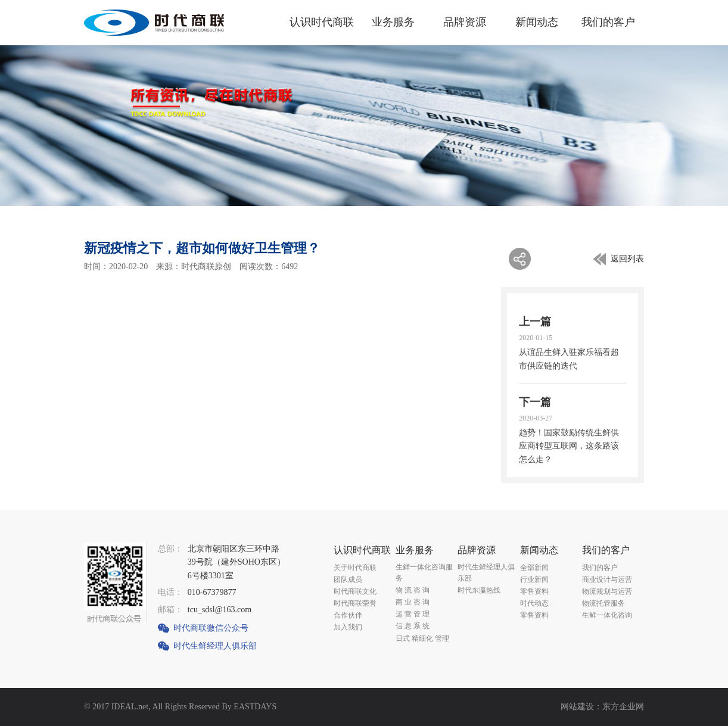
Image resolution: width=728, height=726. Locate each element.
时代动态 (534, 603)
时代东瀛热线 (479, 590)
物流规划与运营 (607, 591)
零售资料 (534, 591)
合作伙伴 (348, 615)
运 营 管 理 (413, 614)
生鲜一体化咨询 (607, 615)
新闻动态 (537, 22)
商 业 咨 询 (413, 602)
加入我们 (348, 627)
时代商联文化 (355, 591)
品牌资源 (465, 22)
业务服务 (393, 22)
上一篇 (535, 322)
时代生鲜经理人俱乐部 (215, 646)
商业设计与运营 (607, 579)
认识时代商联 (322, 22)
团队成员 (348, 579)
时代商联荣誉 (355, 603)
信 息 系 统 (413, 626)
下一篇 (535, 402)
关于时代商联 (355, 568)
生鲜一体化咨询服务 (424, 573)
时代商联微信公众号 (211, 628)
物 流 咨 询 (413, 590)
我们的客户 (608, 22)
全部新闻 (534, 568)
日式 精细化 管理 (422, 638)
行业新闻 (534, 579)
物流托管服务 (603, 603)
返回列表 (627, 259)
